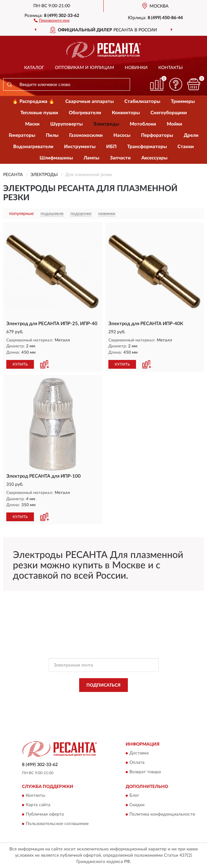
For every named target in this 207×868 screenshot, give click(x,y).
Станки (186, 147)
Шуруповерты (66, 124)
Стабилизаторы (142, 102)
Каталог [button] (34, 68)
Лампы (91, 158)
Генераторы (22, 135)
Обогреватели (85, 113)
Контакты (171, 68)
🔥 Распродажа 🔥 (33, 102)
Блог (134, 796)
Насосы (122, 135)
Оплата (137, 763)
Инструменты (80, 147)
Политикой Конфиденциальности (134, 699)
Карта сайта (38, 805)
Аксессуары (154, 158)
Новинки (136, 68)
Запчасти (120, 158)
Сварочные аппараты (90, 102)
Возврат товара (145, 772)
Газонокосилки (86, 135)
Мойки (174, 124)
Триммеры (183, 102)
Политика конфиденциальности (162, 815)
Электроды (106, 124)
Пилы (52, 135)
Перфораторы (157, 135)
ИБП (111, 147)
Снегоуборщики (169, 113)
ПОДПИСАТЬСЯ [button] (103, 685)
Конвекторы (126, 113)
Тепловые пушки (39, 113)
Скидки (137, 805)
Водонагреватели (33, 147)
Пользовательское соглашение (57, 824)
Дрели (191, 135)
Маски (32, 124)
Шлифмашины (56, 158)
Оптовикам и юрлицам (84, 68)
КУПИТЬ (20, 364)
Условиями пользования (96, 705)
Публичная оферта (45, 815)
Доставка (139, 753)
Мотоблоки (143, 124)
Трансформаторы (147, 147)
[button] (52, 20)
